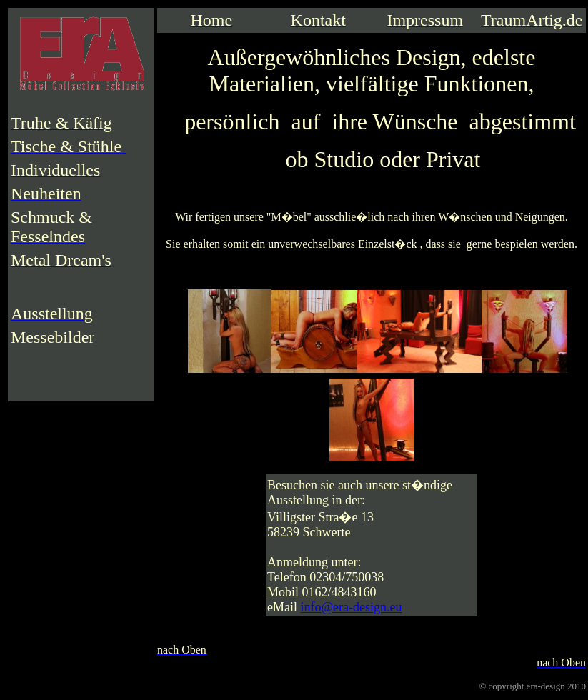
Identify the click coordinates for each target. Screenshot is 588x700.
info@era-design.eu (352, 607)
